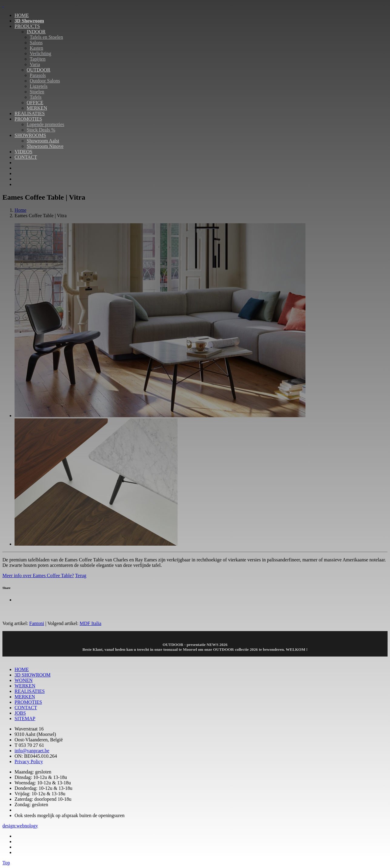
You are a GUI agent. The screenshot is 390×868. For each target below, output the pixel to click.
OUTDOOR (38, 70)
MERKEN (37, 108)
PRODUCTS (27, 26)
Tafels (36, 97)
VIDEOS (23, 152)
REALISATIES (30, 113)
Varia (35, 64)
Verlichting (40, 53)
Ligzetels (39, 86)
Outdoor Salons (45, 81)
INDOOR (36, 32)
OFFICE (35, 103)
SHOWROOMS (30, 135)
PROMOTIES (28, 119)
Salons (36, 43)
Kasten (36, 48)
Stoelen (37, 92)
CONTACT (26, 157)
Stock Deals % (41, 130)
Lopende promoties (45, 124)
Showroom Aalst (43, 141)
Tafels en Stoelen (46, 37)
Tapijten (38, 59)
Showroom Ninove (45, 146)
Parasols (38, 75)
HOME (22, 15)
